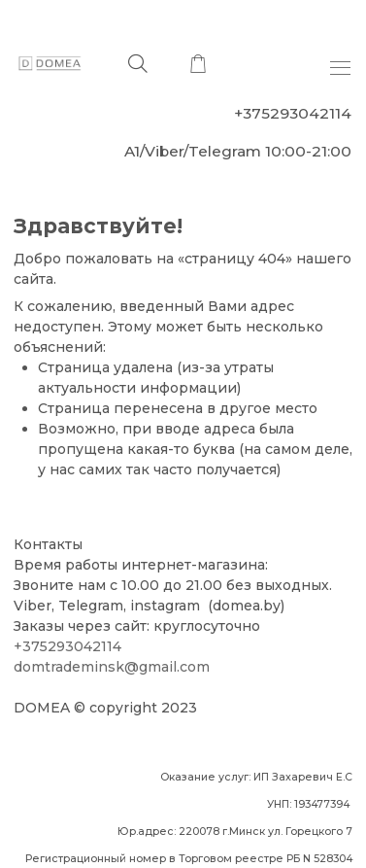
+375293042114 (67, 646)
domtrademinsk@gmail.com (112, 667)
